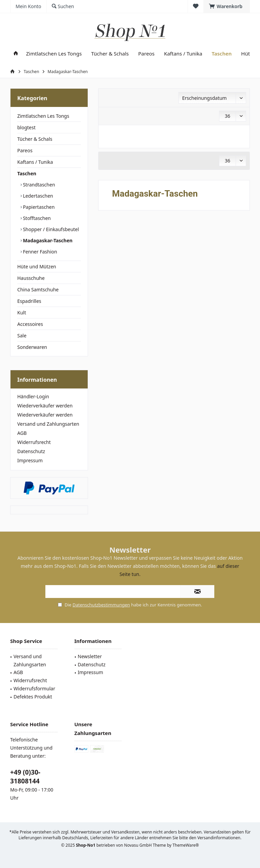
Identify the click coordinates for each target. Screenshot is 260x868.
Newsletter (90, 656)
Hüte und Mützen (37, 266)
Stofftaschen (36, 218)
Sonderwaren (32, 347)
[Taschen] (222, 54)
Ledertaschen (37, 196)
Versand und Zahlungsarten (48, 424)
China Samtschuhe (38, 290)
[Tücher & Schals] (110, 54)
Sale (22, 336)
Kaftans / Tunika (35, 162)
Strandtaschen (38, 185)
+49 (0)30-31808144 (25, 777)
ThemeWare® (186, 845)
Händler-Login (33, 396)
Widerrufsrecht (34, 442)
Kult (22, 313)
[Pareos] (146, 54)
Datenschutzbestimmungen (101, 605)
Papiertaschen (38, 207)
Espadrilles (29, 301)
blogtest (26, 127)
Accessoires (30, 324)
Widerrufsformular (34, 688)
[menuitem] (227, 6)
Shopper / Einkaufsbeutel (50, 229)
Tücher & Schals (35, 139)
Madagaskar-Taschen (47, 240)
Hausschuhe (31, 278)
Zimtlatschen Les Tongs (43, 116)
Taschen (27, 173)
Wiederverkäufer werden (45, 406)
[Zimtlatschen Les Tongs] (54, 54)
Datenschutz (31, 451)
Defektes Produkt (33, 697)
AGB (22, 433)
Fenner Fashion (39, 252)
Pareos (25, 150)
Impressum (30, 460)
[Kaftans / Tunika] (183, 54)
